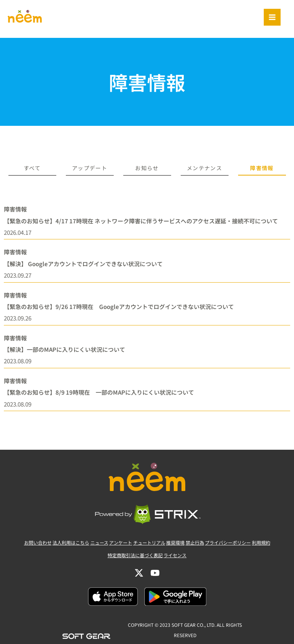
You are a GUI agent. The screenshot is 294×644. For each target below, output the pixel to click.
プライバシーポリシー (243, 558)
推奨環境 (180, 558)
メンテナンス (204, 168)
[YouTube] (155, 583)
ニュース (90, 558)
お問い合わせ (18, 558)
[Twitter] (139, 583)
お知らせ (147, 168)
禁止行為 (204, 558)
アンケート (116, 558)
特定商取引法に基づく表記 (133, 568)
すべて (32, 168)
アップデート (90, 168)
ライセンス (179, 568)
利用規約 (281, 558)
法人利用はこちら (56, 558)
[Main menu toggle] (272, 17)
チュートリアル (149, 558)
